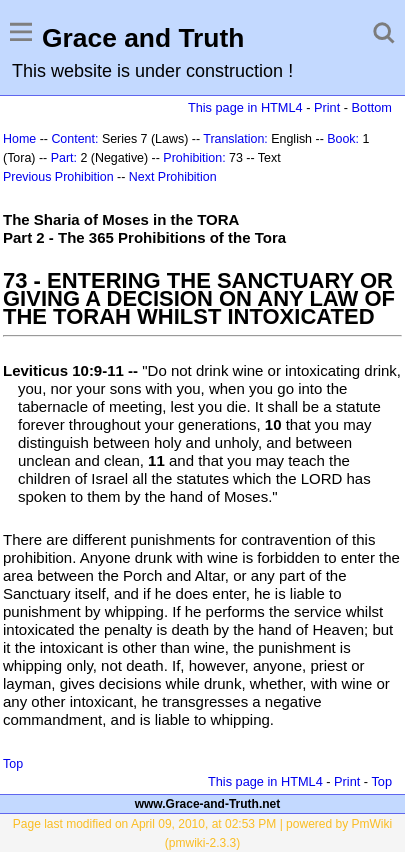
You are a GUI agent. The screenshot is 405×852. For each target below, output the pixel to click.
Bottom (372, 107)
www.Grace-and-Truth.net (208, 804)
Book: (343, 139)
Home (19, 139)
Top (13, 764)
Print (327, 107)
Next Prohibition (173, 177)
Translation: (235, 139)
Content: (74, 139)
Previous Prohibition (58, 177)
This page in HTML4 (245, 107)
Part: (64, 158)
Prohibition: (194, 158)
